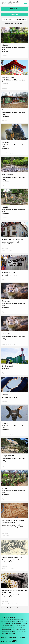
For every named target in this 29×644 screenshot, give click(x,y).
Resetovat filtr (14, 14)
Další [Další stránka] (22, 23)
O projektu (22, 638)
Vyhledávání (12, 638)
